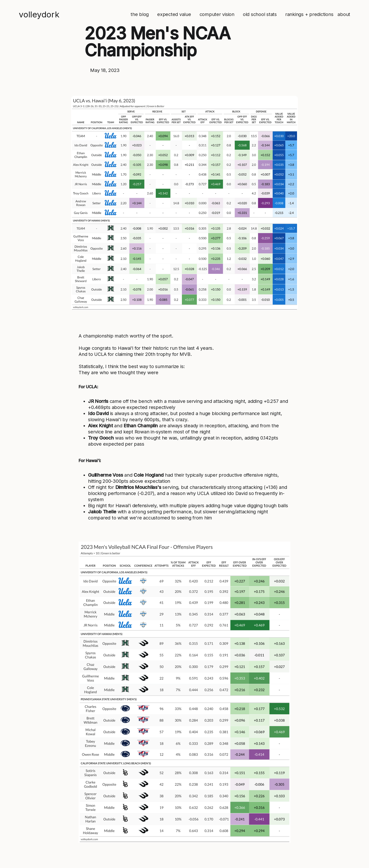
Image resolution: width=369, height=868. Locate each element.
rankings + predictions (309, 14)
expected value (174, 14)
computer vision (217, 14)
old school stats (260, 14)
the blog (140, 14)
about (344, 14)
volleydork (39, 14)
